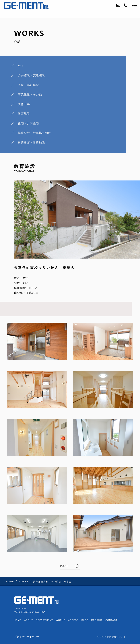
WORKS (61, 620)
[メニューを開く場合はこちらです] (135, 5)
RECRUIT (97, 620)
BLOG (85, 620)
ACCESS (73, 620)
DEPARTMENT (44, 620)
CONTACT (111, 620)
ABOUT (29, 620)
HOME (18, 620)
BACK (65, 566)
